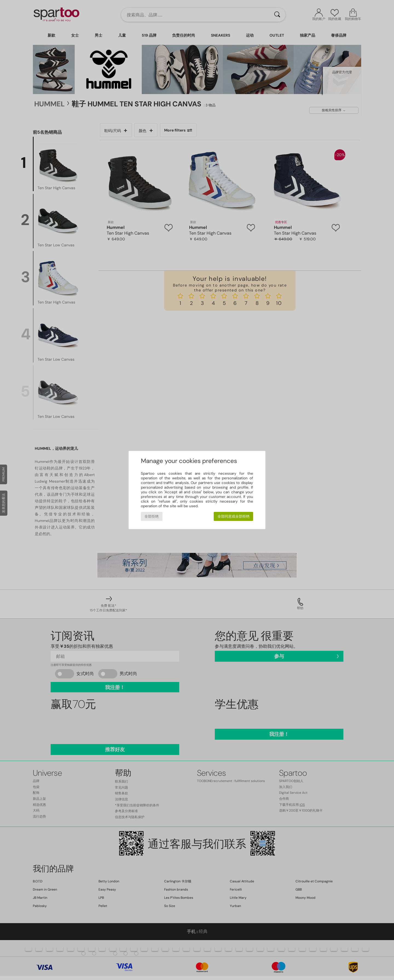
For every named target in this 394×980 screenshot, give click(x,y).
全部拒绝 (152, 516)
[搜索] (277, 15)
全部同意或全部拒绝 (234, 516)
